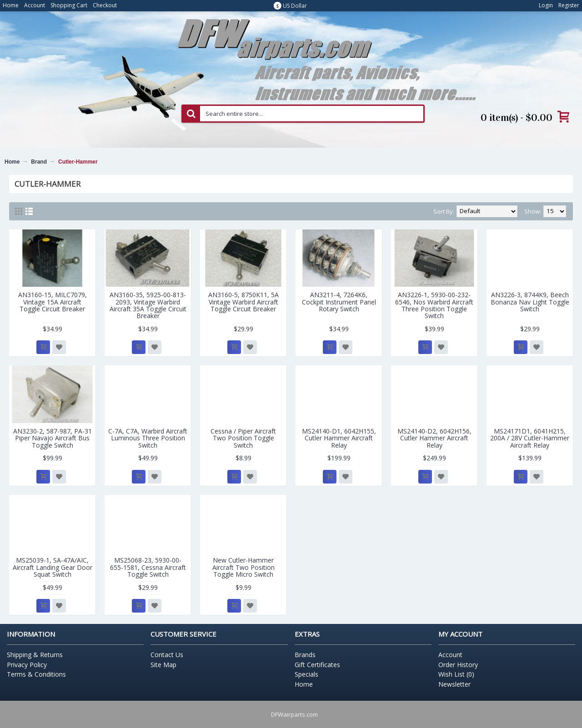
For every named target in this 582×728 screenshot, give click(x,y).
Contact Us (167, 655)
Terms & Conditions (36, 674)
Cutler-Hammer (78, 162)
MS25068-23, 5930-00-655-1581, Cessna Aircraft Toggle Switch (148, 567)
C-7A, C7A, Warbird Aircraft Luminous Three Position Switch (148, 438)
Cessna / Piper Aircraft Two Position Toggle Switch (243, 438)
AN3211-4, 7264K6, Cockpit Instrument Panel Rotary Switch (339, 302)
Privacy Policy (27, 665)
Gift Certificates (317, 665)
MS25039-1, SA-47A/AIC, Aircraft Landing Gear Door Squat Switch (53, 567)
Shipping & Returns (35, 655)
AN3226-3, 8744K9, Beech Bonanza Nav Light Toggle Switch (530, 302)
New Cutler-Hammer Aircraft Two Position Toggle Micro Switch (243, 567)
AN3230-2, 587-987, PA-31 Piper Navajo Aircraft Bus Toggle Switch (53, 438)
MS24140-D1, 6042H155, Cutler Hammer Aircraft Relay (339, 438)
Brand (39, 162)
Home (12, 162)
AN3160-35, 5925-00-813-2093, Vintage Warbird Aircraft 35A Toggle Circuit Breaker (148, 305)
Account (450, 655)
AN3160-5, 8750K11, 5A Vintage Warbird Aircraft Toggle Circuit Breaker (243, 302)
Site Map (163, 665)
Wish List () (456, 674)
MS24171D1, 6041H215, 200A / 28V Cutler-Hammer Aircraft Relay (530, 438)
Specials (306, 674)
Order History (458, 665)
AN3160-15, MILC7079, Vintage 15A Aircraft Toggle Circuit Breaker (53, 302)
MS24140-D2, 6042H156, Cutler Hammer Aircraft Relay (434, 438)
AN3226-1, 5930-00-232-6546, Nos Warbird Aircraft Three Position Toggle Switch (434, 305)
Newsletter (454, 684)
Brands (305, 655)
